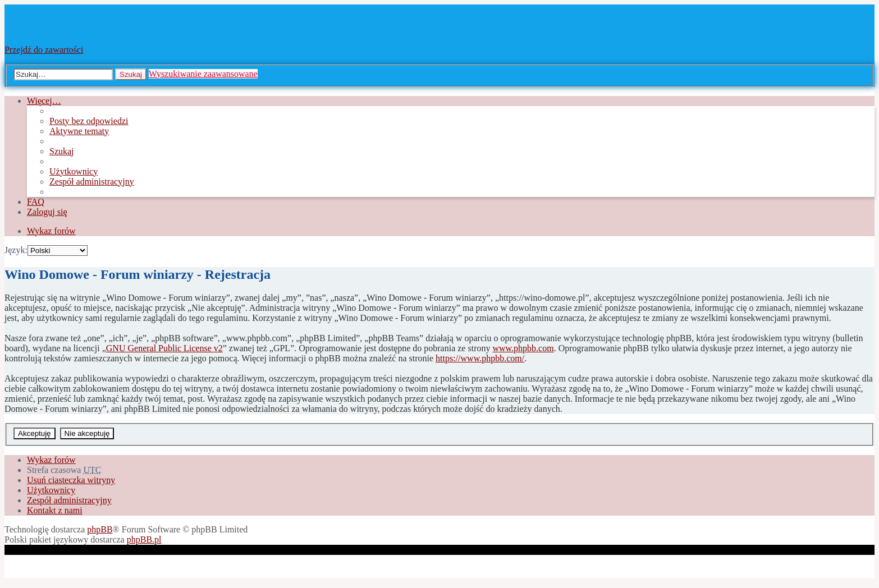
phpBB (100, 529)
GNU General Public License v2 (164, 348)
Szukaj (131, 74)
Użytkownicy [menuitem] (74, 171)
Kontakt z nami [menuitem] (55, 510)
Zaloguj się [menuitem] (47, 212)
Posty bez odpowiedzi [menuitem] (89, 121)
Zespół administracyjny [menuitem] (92, 182)
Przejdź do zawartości (44, 50)
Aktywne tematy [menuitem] (79, 131)
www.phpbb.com (523, 348)
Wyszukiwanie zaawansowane (203, 74)
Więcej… (44, 101)
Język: (16, 250)
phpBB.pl (144, 539)
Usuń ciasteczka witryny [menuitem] (71, 480)
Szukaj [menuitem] (62, 151)
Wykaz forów (51, 460)
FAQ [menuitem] (36, 202)
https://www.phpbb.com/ (480, 358)
